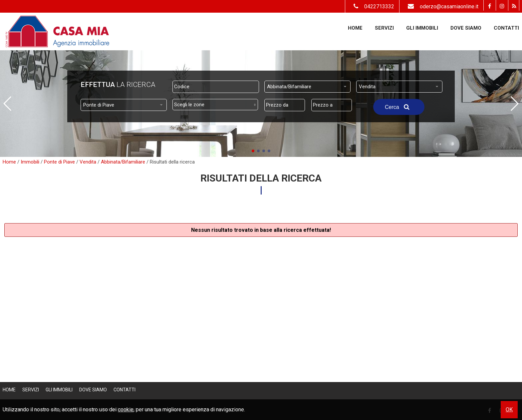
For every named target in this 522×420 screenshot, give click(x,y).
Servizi (384, 28)
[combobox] (307, 87)
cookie (126, 410)
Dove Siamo (466, 28)
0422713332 (372, 6)
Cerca (399, 107)
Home (355, 28)
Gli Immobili (422, 28)
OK (509, 410)
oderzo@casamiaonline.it (441, 6)
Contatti (506, 28)
